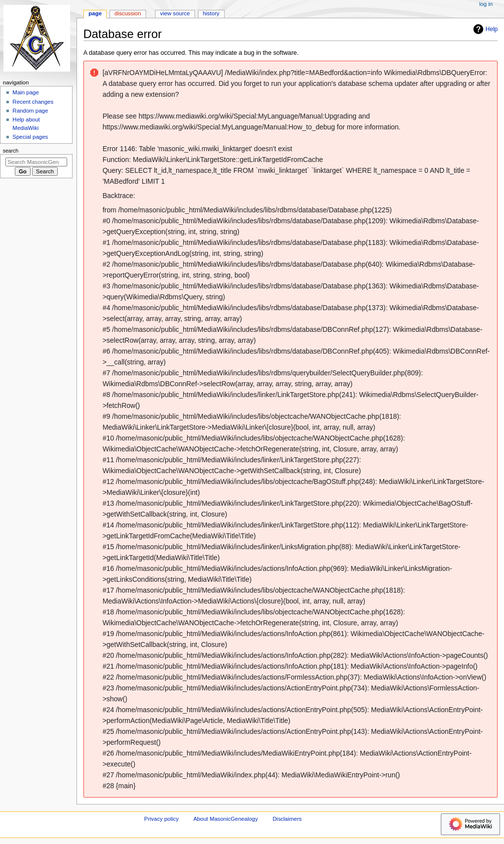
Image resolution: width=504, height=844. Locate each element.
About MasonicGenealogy (226, 819)
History (211, 13)
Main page (26, 92)
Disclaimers (287, 819)
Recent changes (33, 102)
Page (95, 13)
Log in (486, 4)
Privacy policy (161, 819)
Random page (30, 111)
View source (175, 13)
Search (11, 151)
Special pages (30, 137)
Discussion (128, 13)
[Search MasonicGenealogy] (36, 162)
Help (485, 29)
